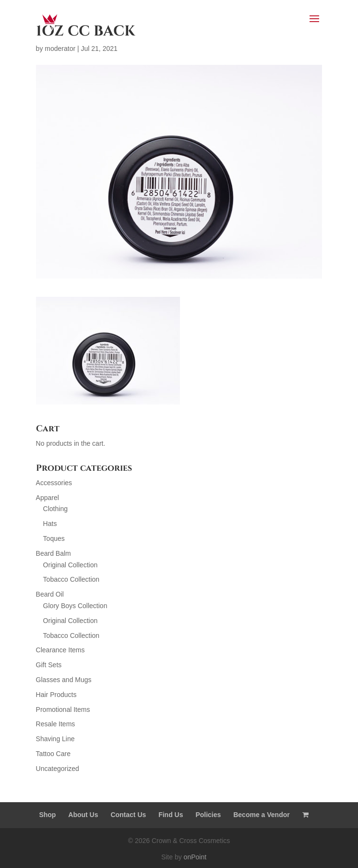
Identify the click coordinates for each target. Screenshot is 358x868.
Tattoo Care (53, 754)
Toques (54, 538)
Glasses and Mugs (64, 680)
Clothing (55, 509)
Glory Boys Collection (75, 606)
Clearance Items (60, 650)
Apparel (48, 498)
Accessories (54, 483)
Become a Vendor (262, 815)
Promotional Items (63, 709)
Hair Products (56, 695)
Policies (208, 815)
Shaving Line (55, 739)
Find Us (171, 815)
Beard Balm (54, 553)
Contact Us (128, 815)
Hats (50, 524)
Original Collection (71, 565)
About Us (83, 815)
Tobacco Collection (72, 579)
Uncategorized (58, 769)
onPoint (195, 857)
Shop (47, 815)
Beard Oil (50, 594)
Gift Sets (49, 665)
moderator (60, 49)
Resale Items (56, 724)
